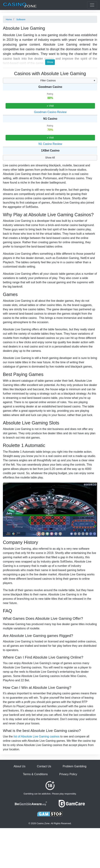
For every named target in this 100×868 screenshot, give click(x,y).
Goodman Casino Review (50, 112)
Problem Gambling (75, 766)
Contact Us (44, 766)
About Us (20, 766)
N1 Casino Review (50, 144)
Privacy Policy (68, 774)
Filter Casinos (48, 80)
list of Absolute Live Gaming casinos (37, 736)
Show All (50, 158)
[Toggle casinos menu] (92, 5)
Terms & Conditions (35, 774)
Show (50, 62)
